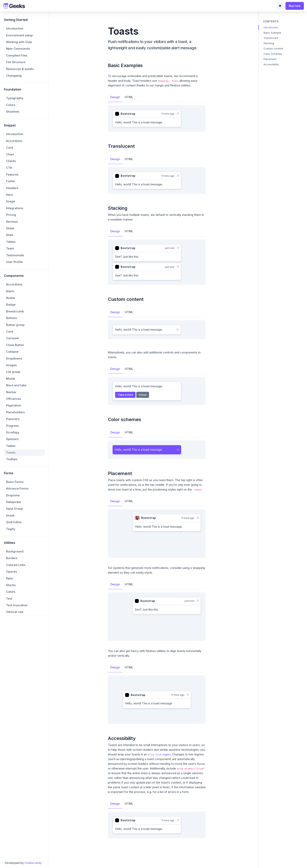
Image (11, 201)
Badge (11, 304)
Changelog (14, 76)
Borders (12, 558)
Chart (10, 154)
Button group (15, 325)
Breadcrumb (15, 311)
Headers (12, 188)
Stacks (11, 585)
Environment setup (19, 35)
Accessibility (271, 64)
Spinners (12, 439)
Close (143, 395)
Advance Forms (17, 488)
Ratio (10, 578)
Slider (10, 228)
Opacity (12, 572)
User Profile (14, 262)
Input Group (14, 509)
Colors (11, 105)
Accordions (14, 141)
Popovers (13, 419)
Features (12, 174)
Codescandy (33, 863)
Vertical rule (15, 612)
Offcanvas (14, 399)
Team (10, 248)
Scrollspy (13, 432)
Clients (11, 161)
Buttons (11, 318)
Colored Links (16, 565)
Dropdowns (14, 358)
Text (9, 599)
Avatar (11, 298)
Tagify (11, 529)
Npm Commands (18, 49)
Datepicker (14, 502)
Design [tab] (115, 97)
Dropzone (13, 495)
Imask (10, 515)
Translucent (271, 38)
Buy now (295, 6)
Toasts (11, 452)
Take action (125, 395)
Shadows (13, 112)
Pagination (14, 405)
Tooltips (12, 459)
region (159, 754)
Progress (12, 426)
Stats (10, 235)
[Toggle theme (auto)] (280, 6)
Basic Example (272, 33)
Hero (9, 195)
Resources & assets (20, 69)
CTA (9, 168)
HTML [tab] (129, 97)
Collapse (12, 352)
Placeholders (15, 412)
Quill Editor (14, 522)
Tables (11, 242)
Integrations (15, 208)
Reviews (12, 222)
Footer (11, 181)
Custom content (273, 48)
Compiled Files (17, 55)
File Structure (16, 62)
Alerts (10, 291)
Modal (11, 379)
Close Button (15, 345)
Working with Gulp (19, 42)
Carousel (12, 338)
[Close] (178, 113)
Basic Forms (15, 482)
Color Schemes (273, 54)
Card (10, 148)
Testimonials (15, 255)
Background (15, 551)
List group (13, 372)
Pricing (11, 215)
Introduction (15, 28)
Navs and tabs (16, 385)
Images (11, 365)
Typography (15, 98)
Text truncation (17, 605)
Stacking (269, 43)
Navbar (11, 392)
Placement (270, 59)
